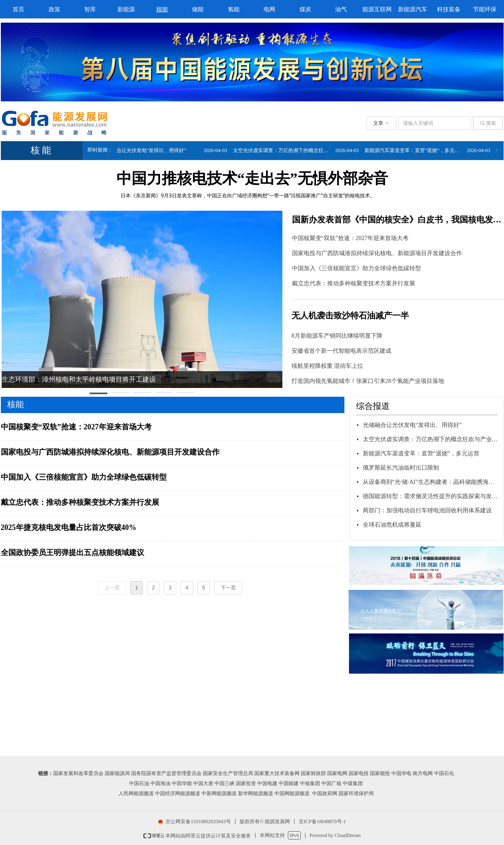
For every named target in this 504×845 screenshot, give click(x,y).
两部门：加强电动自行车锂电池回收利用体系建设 (427, 510)
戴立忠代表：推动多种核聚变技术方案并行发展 (354, 283)
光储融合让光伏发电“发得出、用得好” (148, 150)
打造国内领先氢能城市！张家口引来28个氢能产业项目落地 (368, 381)
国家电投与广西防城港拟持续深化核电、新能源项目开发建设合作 (377, 253)
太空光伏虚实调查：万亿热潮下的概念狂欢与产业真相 (286, 150)
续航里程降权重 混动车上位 (328, 366)
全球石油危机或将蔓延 (392, 525)
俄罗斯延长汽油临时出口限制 (401, 468)
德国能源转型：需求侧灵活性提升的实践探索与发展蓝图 (431, 496)
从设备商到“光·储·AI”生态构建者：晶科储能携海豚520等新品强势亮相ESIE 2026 (431, 482)
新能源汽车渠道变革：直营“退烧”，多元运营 (418, 150)
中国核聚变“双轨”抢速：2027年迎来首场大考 (350, 238)
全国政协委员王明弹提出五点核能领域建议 (72, 553)
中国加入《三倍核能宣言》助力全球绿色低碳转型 (357, 268)
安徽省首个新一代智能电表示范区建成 (341, 351)
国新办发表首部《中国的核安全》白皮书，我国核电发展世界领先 (397, 220)
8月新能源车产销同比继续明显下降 (337, 336)
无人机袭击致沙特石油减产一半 (350, 315)
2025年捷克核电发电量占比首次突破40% (69, 527)
